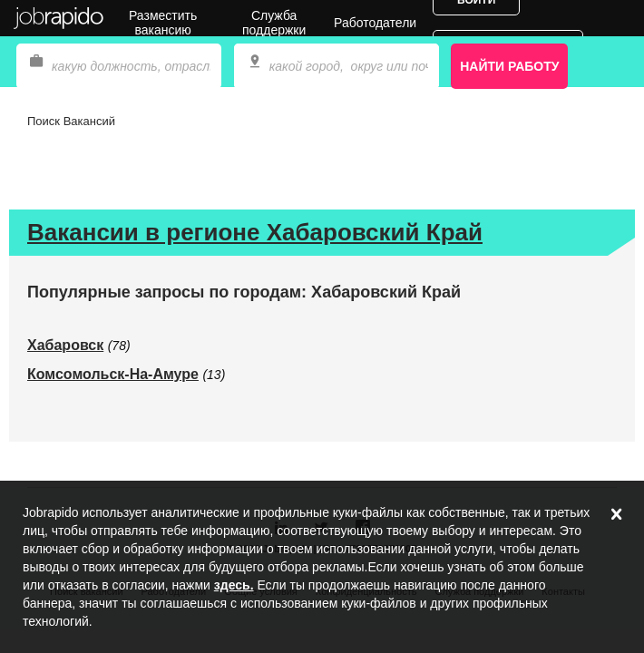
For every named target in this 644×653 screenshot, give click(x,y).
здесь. (234, 585)
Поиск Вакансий (71, 121)
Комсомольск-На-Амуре (113, 374)
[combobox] (337, 66)
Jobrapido (59, 18)
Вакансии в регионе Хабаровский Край (255, 232)
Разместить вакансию (163, 23)
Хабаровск (65, 345)
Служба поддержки (274, 23)
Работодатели (375, 23)
